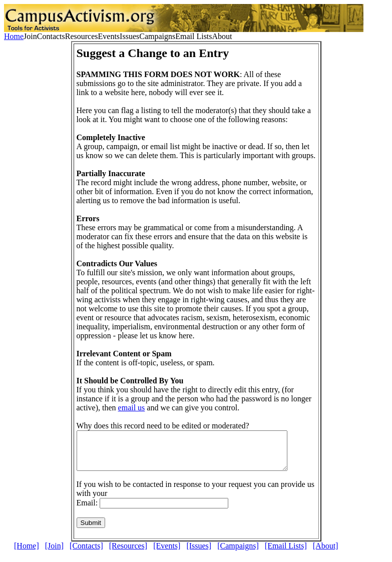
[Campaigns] (238, 553)
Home (14, 36)
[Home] (27, 553)
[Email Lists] (286, 553)
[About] (326, 553)
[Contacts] (86, 553)
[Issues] (199, 553)
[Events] (167, 553)
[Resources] (128, 553)
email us (132, 408)
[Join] (54, 553)
